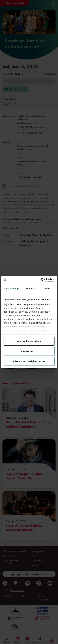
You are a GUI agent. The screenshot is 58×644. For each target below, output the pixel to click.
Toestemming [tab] (11, 289)
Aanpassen (29, 351)
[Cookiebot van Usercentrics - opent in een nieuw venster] (41, 280)
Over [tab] (48, 289)
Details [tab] (30, 289)
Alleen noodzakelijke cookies (29, 361)
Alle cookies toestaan (29, 341)
